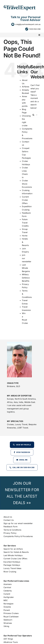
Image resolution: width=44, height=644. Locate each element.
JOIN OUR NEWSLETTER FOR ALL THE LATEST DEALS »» (22, 493)
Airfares (26, 87)
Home (25, 236)
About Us (8, 517)
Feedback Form (11, 527)
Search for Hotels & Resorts (16, 552)
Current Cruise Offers (25, 200)
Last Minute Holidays (13, 555)
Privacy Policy (10, 533)
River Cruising (10, 572)
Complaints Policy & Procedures (18, 536)
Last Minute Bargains (26, 268)
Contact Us (9, 520)
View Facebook (23, 452)
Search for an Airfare (13, 549)
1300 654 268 (35, 29)
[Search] (33, 115)
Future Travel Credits (25, 223)
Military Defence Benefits (26, 278)
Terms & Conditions (12, 530)
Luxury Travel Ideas (12, 568)
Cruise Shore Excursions (27, 184)
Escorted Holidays (12, 562)
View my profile (23, 445)
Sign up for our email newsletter (18, 523)
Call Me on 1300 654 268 (23, 467)
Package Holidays (12, 565)
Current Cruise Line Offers (15, 559)
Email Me (23, 460)
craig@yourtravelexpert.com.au (28, 24)
